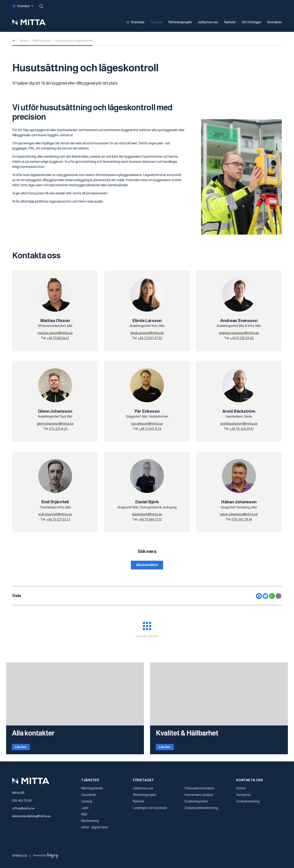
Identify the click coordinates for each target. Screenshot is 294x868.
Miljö (84, 817)
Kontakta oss (250, 783)
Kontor (241, 791)
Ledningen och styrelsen (150, 811)
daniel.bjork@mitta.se (147, 514)
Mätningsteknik (92, 791)
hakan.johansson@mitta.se (239, 514)
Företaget (143, 783)
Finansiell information (199, 791)
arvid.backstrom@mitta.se (239, 424)
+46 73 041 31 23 (150, 429)
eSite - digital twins (95, 830)
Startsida (138, 22)
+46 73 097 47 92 (150, 338)
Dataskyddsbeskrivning (201, 811)
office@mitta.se (23, 811)
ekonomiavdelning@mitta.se (32, 819)
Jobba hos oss (208, 22)
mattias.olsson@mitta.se (55, 333)
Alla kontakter (147, 565)
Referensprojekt (180, 22)
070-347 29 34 (242, 519)
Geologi (87, 804)
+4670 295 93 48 (242, 338)
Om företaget (251, 22)
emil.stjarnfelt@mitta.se (55, 514)
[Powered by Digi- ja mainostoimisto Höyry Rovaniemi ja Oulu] (46, 857)
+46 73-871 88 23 (58, 519)
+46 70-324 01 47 (242, 429)
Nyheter (230, 22)
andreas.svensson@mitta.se (239, 333)
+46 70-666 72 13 (150, 519)
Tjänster (156, 22)
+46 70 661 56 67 (58, 338)
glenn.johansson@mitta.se (55, 424)
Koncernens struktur (199, 798)
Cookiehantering (248, 804)
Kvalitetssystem (196, 804)
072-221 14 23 (58, 429)
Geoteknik (89, 798)
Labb (85, 811)
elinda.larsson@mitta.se (147, 333)
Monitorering (90, 824)
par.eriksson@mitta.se (147, 424)
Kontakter (274, 22)
